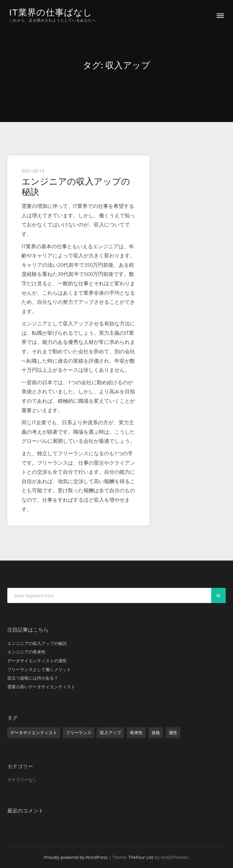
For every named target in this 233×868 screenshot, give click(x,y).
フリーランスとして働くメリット (39, 669)
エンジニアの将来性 (26, 652)
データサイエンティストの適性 (37, 661)
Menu (220, 16)
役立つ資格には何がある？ (33, 678)
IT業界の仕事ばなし (51, 12)
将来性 (136, 732)
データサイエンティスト (34, 732)
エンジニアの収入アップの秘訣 (76, 186)
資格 (156, 732)
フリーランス (79, 732)
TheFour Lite (141, 857)
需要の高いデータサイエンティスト (41, 687)
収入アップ (110, 732)
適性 (173, 732)
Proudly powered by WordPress (76, 857)
